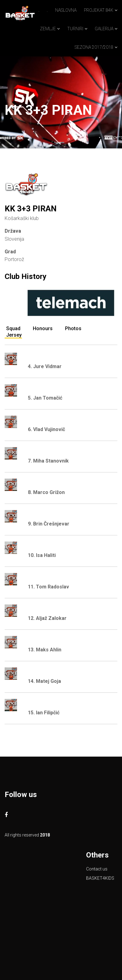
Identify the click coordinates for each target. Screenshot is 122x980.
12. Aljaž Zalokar (47, 618)
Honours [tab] (43, 328)
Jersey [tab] (14, 335)
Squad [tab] (13, 328)
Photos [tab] (73, 328)
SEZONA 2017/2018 (94, 47)
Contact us (97, 869)
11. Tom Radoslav (48, 587)
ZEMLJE (48, 29)
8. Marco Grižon (46, 492)
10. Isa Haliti (42, 555)
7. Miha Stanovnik (48, 461)
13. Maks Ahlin (45, 650)
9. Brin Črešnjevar (49, 524)
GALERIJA (104, 29)
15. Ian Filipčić (44, 713)
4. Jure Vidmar (45, 366)
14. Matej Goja (44, 681)
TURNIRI (75, 29)
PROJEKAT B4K (99, 10)
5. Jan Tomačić (45, 398)
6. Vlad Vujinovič (46, 429)
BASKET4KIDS (100, 878)
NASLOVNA (66, 10)
